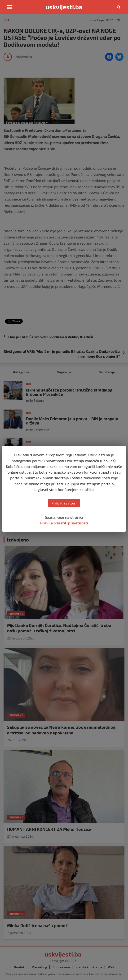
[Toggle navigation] (10, 7)
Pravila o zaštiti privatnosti (64, 523)
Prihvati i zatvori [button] (64, 503)
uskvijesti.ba (64, 7)
